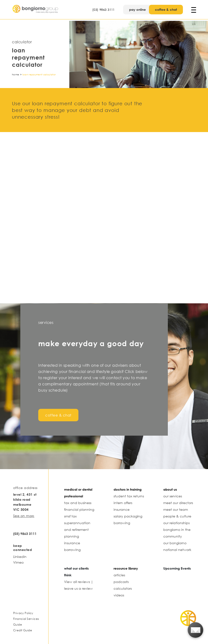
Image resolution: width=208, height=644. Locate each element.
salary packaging (128, 516)
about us (170, 489)
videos (119, 595)
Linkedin (20, 557)
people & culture (177, 516)
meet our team (176, 509)
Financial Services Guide (26, 622)
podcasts (121, 582)
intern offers (123, 503)
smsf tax (70, 516)
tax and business (78, 503)
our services (173, 496)
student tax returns (129, 496)
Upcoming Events (177, 568)
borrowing (72, 550)
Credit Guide (23, 630)
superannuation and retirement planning (77, 530)
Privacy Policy (23, 613)
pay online (137, 9)
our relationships (176, 523)
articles (119, 575)
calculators (123, 588)
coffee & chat (166, 9)
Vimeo (18, 562)
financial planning (79, 509)
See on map (24, 516)
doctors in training (128, 489)
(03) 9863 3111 (104, 10)
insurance (72, 543)
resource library (126, 568)
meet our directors (178, 503)
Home (16, 74)
